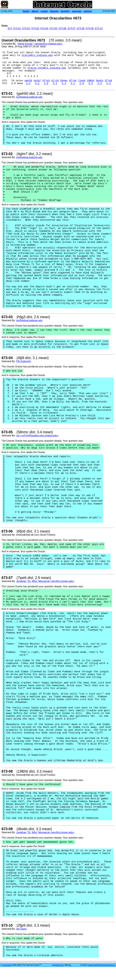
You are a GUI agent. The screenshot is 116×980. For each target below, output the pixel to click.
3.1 (55, 83)
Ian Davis (21, 929)
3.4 (64, 83)
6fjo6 (73, 81)
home (26, 11)
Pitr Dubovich (24, 361)
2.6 (46, 83)
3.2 (37, 83)
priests (88, 11)
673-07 (72, 28)
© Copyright (6, 965)
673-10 (99, 28)
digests (54, 11)
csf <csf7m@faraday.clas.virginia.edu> (37, 436)
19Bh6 (91, 81)
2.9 (82, 83)
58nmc (64, 81)
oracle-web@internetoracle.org (101, 965)
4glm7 (37, 81)
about (35, 11)
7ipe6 (82, 81)
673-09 (90, 28)
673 (10, 28)
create (44, 11)
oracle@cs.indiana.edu (37, 55)
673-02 (26, 28)
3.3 (91, 83)
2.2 (28, 83)
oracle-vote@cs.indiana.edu (47, 68)
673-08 (81, 28)
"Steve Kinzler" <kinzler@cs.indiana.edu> (40, 44)
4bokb (99, 81)
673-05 (53, 28)
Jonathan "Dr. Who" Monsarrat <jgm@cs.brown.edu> (45, 581)
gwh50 (28, 81)
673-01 (17, 28)
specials (77, 11)
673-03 (35, 28)
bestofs (65, 11)
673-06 (62, 28)
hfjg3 (46, 81)
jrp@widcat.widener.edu (29, 97)
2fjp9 (108, 81)
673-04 (44, 28)
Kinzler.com (58, 965)
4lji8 (55, 81)
